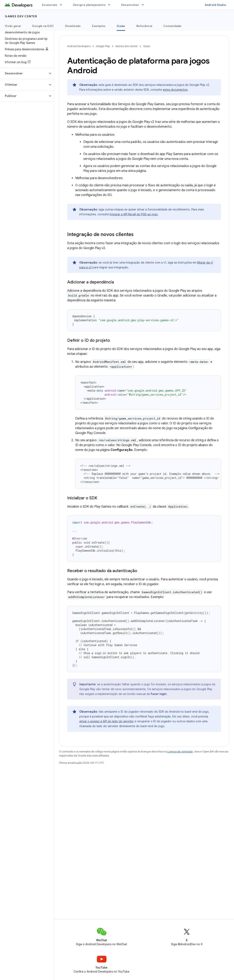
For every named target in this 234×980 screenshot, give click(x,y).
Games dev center (21, 16)
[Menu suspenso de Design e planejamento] (111, 5)
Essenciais (50, 5)
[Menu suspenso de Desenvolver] (145, 5)
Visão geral (13, 26)
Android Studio (215, 5)
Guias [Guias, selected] (121, 26)
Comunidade (172, 26)
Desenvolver (130, 5)
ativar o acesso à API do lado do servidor (107, 721)
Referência (144, 26)
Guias (146, 46)
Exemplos (99, 26)
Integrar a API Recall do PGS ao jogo (134, 214)
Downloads (73, 26)
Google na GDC (43, 26)
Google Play (103, 46)
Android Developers (79, 46)
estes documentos (175, 90)
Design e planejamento (89, 5)
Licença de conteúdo (180, 752)
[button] (24, 73)
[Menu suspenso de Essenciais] (63, 5)
